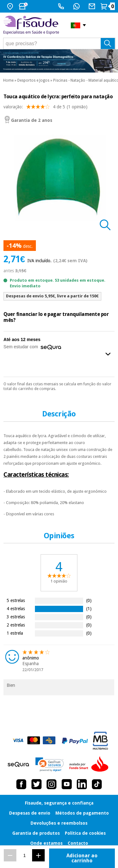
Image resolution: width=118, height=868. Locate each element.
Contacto (78, 843)
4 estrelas (16, 608)
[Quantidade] (24, 855)
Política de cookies (85, 833)
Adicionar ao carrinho (82, 858)
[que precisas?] (59, 43)
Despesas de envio (30, 813)
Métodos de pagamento (82, 813)
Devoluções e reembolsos (59, 823)
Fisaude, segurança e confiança (59, 803)
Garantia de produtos (36, 833)
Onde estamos (46, 843)
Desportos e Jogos (33, 80)
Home (8, 80)
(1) (89, 608)
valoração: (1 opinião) (45, 108)
